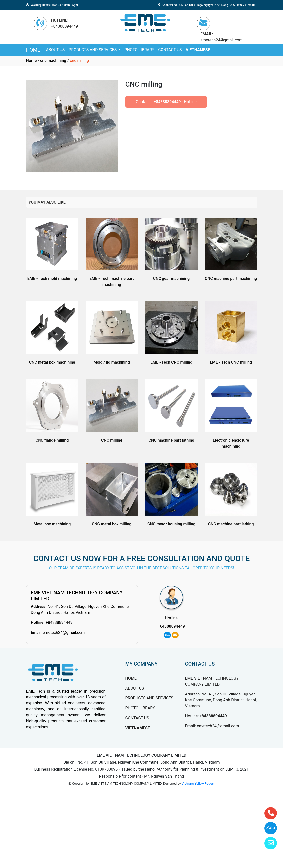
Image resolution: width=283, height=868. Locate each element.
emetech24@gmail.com (64, 632)
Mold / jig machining (112, 362)
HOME (33, 50)
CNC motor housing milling (171, 524)
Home (31, 61)
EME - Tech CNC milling (171, 362)
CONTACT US (170, 50)
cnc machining (53, 61)
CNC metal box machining (52, 362)
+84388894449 (167, 102)
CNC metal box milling (112, 524)
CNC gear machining (171, 278)
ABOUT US (55, 50)
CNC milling (112, 440)
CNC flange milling (52, 440)
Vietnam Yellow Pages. (198, 783)
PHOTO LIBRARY (139, 50)
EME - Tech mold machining (52, 278)
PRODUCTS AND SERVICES (93, 50)
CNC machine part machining (231, 278)
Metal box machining (52, 524)
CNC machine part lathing (171, 440)
